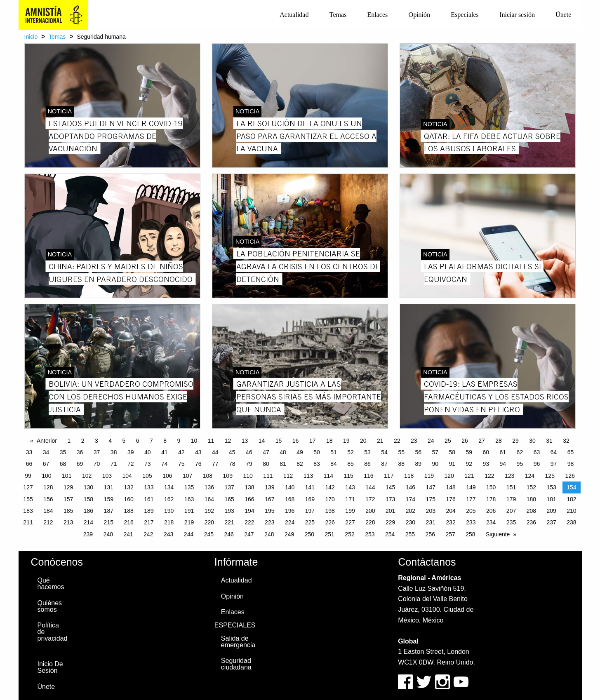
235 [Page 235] (511, 522)
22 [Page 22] (397, 441)
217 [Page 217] (149, 522)
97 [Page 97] (554, 464)
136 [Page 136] (209, 487)
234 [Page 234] (491, 522)
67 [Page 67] (46, 464)
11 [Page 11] (211, 441)
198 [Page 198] (330, 511)
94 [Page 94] (503, 464)
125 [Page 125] (550, 476)
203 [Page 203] (431, 511)
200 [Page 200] (370, 511)
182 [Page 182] (571, 499)
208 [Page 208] (531, 511)
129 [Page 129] (68, 487)
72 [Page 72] (131, 464)
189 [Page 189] (149, 511)
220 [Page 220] (209, 522)
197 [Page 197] (310, 511)
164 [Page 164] (209, 499)
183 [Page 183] (28, 511)
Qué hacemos (51, 584)
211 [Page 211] (28, 522)
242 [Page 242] (148, 534)
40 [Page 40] (148, 452)
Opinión (419, 15)
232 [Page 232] (451, 522)
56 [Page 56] (418, 452)
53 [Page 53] (367, 452)
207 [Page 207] (511, 511)
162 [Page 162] (169, 499)
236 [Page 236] (531, 522)
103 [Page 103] (107, 476)
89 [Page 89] (418, 464)
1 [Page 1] (69, 441)
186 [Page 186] (88, 511)
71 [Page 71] (114, 464)
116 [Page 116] (368, 476)
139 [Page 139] (269, 487)
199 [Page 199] (350, 511)
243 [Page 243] (168, 534)
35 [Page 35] (63, 452)
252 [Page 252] (349, 534)
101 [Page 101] (67, 476)
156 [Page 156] (48, 499)
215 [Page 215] (109, 522)
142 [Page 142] (330, 487)
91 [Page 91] (452, 464)
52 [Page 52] (351, 452)
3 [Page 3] (96, 441)
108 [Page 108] (208, 476)
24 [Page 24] (431, 441)
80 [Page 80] (266, 464)
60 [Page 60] (486, 452)
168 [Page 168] (290, 499)
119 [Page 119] (429, 476)
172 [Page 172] (370, 499)
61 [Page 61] (503, 452)
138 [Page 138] (249, 487)
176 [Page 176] (451, 499)
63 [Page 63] (537, 452)
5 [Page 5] (124, 441)
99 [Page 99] (28, 476)
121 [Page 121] (469, 476)
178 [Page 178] (491, 499)
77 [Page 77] (215, 464)
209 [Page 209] (551, 511)
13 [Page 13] (245, 441)
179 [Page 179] (511, 499)
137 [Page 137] (229, 487)
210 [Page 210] (571, 511)
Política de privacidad (53, 632)
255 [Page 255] (410, 534)
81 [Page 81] (283, 464)
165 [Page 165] (229, 499)
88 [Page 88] (401, 464)
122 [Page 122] (489, 476)
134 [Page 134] (169, 487)
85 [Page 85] (351, 464)
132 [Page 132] (128, 487)
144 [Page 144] (370, 487)
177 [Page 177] (471, 499)
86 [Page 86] (367, 464)
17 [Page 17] (313, 441)
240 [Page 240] (108, 534)
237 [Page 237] (551, 522)
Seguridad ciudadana (236, 664)
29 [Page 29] (515, 441)
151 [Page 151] (511, 487)
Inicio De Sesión (50, 667)
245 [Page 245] (209, 534)
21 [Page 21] (380, 441)
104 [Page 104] (127, 476)
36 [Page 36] (80, 452)
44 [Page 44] (215, 452)
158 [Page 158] (88, 499)
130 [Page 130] (88, 487)
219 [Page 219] (189, 522)
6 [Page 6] (138, 441)
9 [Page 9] (179, 441)
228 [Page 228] (370, 522)
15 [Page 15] (279, 441)
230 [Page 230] (411, 522)
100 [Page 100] (46, 476)
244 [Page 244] (189, 534)
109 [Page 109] (228, 476)
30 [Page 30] (532, 441)
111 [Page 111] (268, 476)
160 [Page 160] (128, 499)
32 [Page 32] (566, 441)
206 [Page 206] (491, 511)
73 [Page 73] (148, 464)
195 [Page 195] (269, 511)
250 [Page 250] (309, 534)
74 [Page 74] (165, 464)
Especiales (465, 15)
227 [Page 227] (350, 522)
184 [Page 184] (48, 511)
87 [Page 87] (384, 464)
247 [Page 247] (249, 534)
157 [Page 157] (68, 499)
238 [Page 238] (571, 522)
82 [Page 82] (300, 464)
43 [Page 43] (198, 452)
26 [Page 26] (465, 441)
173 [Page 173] (390, 499)
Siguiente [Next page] (498, 534)
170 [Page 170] (330, 499)
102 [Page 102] (87, 476)
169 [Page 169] (310, 499)
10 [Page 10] (194, 441)
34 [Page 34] (46, 452)
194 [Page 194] (249, 511)
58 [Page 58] (452, 452)
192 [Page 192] (209, 511)
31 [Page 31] (549, 441)
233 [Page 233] (471, 522)
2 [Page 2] (83, 441)
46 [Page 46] (249, 452)
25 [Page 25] (448, 441)
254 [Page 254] (390, 534)
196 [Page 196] (290, 511)
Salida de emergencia (238, 642)
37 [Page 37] (97, 452)
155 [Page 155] (28, 499)
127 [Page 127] (28, 487)
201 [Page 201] (390, 511)
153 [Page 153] (551, 487)
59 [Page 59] (469, 452)
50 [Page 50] (317, 452)
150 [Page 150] (491, 487)
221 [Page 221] (229, 522)
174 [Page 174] (411, 499)
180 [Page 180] (531, 499)
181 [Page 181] (551, 499)
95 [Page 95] (520, 464)
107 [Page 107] (187, 476)
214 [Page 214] (88, 522)
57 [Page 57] (435, 452)
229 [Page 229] (390, 522)
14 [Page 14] (262, 441)
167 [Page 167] (269, 499)
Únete (563, 15)
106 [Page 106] (167, 476)
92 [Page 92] (469, 464)
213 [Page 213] (68, 522)
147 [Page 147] (431, 487)
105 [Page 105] (147, 476)
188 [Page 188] (128, 511)
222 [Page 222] (249, 522)
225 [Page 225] (310, 522)
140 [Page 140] (290, 487)
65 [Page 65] (571, 452)
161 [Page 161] (149, 499)
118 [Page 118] (409, 476)
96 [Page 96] (537, 464)
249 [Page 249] (289, 534)
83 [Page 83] (317, 464)
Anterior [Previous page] (47, 441)
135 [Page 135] (189, 487)
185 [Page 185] (68, 511)
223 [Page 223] (269, 522)
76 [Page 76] (198, 464)
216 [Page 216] (128, 522)
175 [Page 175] (431, 499)
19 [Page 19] (346, 441)
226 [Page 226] (330, 522)
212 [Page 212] (48, 522)
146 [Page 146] (411, 487)
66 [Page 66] (29, 464)
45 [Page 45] (232, 452)
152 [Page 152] (531, 487)
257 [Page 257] (450, 534)
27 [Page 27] (482, 441)
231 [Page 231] (431, 522)
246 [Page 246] (229, 534)
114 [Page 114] (328, 476)
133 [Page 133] (149, 487)
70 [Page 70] (97, 464)
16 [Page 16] (296, 441)
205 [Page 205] (471, 511)
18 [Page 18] (329, 441)
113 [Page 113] (308, 476)
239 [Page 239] (88, 534)
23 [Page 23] (414, 441)
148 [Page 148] (451, 487)
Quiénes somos (50, 606)
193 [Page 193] (229, 511)
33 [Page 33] (29, 452)
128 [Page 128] (48, 487)
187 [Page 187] (109, 511)
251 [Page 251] (330, 534)
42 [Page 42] (181, 452)
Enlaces (378, 15)
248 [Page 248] (269, 534)
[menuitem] (294, 15)
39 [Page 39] (131, 452)
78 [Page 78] (232, 464)
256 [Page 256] (430, 534)
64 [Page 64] (554, 452)
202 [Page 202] (411, 511)
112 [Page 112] (288, 476)
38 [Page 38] (114, 452)
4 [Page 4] (110, 441)
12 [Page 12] (228, 441)
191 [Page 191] (189, 511)
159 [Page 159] (109, 499)
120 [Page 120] (449, 476)
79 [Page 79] (249, 464)
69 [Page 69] (80, 464)
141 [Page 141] (310, 487)
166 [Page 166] (249, 499)
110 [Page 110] (248, 476)
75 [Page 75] (181, 464)
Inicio (31, 37)
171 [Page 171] (350, 499)
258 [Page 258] (470, 534)
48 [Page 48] (283, 452)
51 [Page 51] (334, 452)
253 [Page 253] (370, 534)
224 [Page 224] (290, 522)
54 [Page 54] (384, 452)
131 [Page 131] (109, 487)
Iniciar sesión (517, 15)
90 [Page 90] (435, 464)
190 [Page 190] (169, 511)
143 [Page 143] (350, 487)
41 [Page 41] (165, 452)
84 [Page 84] (334, 464)
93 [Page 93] (486, 464)
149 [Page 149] (471, 487)
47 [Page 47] (266, 452)
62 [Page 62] (520, 452)
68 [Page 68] (63, 464)
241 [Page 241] (128, 534)
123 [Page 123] (509, 476)
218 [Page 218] (169, 522)
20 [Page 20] (363, 441)
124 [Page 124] (530, 476)
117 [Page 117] (389, 476)
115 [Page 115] (348, 476)
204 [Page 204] (451, 511)
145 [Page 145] (390, 487)
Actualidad (294, 15)
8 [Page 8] (165, 441)
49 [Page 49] (300, 452)
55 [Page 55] (401, 452)
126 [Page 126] (570, 476)
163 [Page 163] (189, 499)
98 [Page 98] (571, 464)
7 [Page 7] (151, 441)
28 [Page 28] (499, 441)
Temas (338, 15)
